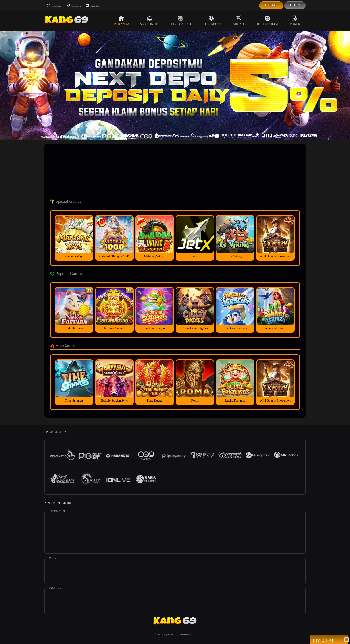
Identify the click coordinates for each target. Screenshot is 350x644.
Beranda (122, 21)
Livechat (92, 6)
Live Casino (181, 21)
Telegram (74, 6)
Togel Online (268, 21)
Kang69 (166, 634)
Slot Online (150, 21)
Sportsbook (212, 21)
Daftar (271, 5)
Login (295, 5)
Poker (295, 21)
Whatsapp (54, 6)
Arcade (239, 21)
